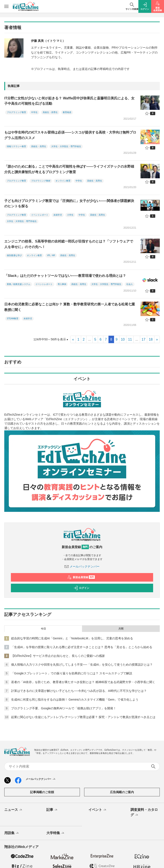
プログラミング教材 (41, 181)
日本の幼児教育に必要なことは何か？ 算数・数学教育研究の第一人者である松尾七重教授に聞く (70, 307)
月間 (121, 629)
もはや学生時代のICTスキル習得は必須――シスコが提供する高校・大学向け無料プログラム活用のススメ (70, 135)
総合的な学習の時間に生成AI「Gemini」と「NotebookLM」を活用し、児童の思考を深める (72, 638)
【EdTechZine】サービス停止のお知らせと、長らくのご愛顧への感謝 (58, 656)
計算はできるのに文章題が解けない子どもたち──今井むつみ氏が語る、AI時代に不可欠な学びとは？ (79, 691)
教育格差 (67, 112)
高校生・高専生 (50, 112)
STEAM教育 (13, 319)
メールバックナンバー (82, 566)
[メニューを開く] (6, 6)
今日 (43, 629)
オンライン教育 (63, 181)
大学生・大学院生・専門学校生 (66, 146)
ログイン (81, 588)
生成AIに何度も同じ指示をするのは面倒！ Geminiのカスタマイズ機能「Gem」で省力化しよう (75, 700)
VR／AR (51, 255)
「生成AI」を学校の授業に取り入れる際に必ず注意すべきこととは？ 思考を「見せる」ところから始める (82, 647)
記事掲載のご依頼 (42, 792)
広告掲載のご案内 (122, 792)
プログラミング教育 (16, 112)
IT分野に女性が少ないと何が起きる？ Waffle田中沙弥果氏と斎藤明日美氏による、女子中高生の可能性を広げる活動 (69, 101)
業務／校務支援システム (19, 284)
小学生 (70, 215)
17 (143, 339)
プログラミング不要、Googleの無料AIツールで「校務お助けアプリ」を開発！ (64, 708)
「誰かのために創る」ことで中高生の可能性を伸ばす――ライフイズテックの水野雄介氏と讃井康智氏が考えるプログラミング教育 (69, 169)
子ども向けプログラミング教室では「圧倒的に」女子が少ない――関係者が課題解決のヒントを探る (69, 204)
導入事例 (62, 284)
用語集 (12, 833)
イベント (98, 810)
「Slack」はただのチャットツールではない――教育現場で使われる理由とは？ (65, 276)
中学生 (34, 112)
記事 (52, 810)
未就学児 (58, 215)
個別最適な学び (14, 255)
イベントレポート (40, 215)
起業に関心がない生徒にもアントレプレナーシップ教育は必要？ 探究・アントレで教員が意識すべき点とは (83, 717)
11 (130, 339)
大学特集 (56, 833)
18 (151, 339)
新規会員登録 (81, 577)
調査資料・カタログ (144, 813)
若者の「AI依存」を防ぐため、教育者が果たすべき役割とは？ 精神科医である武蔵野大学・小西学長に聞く (83, 682)
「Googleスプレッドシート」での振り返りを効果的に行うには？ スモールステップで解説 (72, 673)
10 (123, 339)
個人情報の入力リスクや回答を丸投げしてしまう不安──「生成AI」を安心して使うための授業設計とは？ (82, 665)
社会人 (130, 284)
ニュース (14, 810)
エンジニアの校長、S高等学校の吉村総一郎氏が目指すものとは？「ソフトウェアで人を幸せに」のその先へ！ (69, 244)
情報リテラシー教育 (16, 146)
